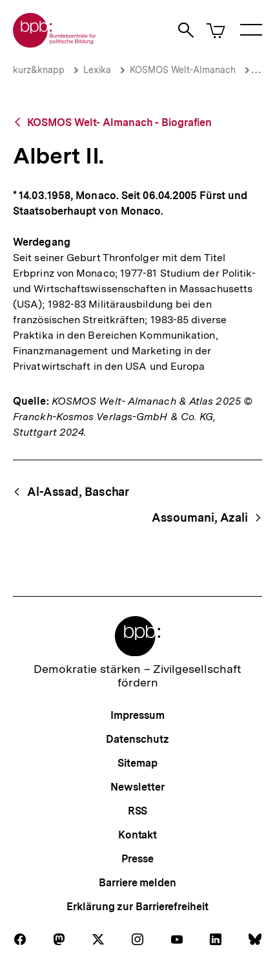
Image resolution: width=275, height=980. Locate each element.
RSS (138, 811)
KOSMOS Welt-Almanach (183, 70)
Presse (137, 859)
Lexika (97, 70)
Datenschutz (137, 739)
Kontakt (137, 835)
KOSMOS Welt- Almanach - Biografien (120, 122)
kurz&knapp (39, 70)
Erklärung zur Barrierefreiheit (137, 907)
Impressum (137, 715)
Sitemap (137, 763)
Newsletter (137, 787)
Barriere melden (137, 883)
